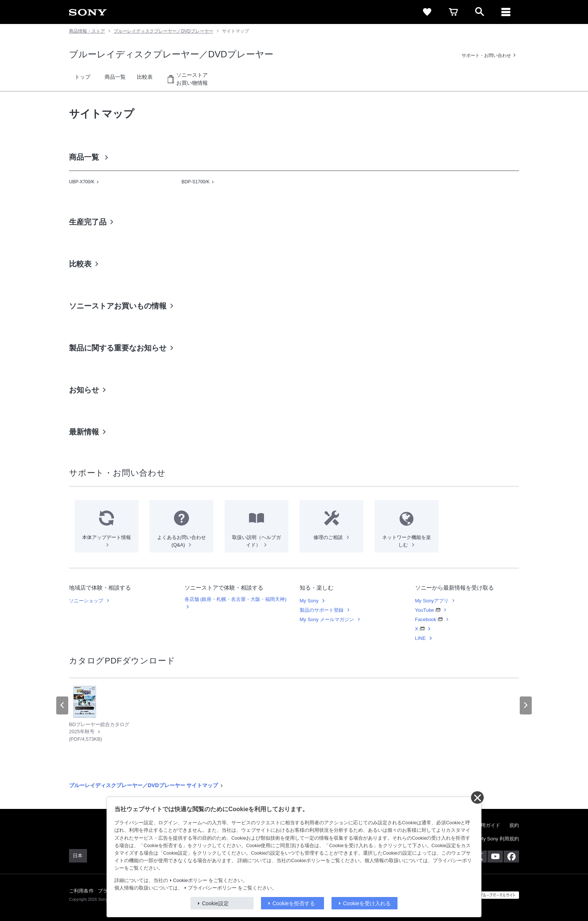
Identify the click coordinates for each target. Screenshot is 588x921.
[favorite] (427, 12)
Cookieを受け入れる (367, 903)
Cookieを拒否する (294, 903)
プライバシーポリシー (212, 888)
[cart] (453, 12)
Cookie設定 (216, 903)
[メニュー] (506, 12)
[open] (480, 12)
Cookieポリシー (190, 881)
